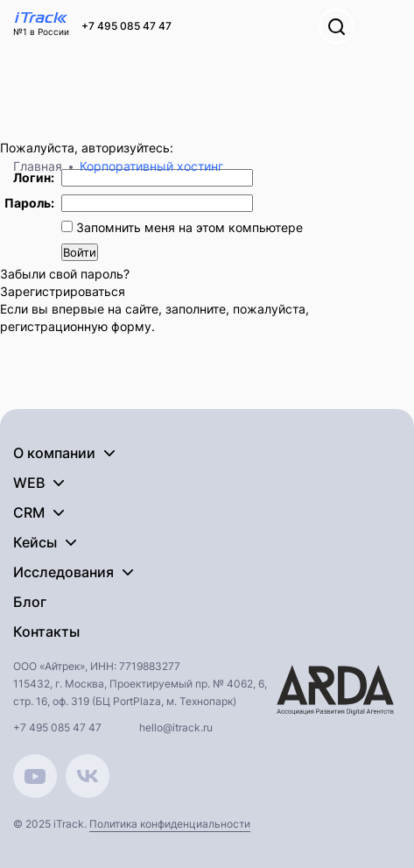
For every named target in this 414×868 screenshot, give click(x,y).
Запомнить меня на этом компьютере (188, 227)
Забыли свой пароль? (65, 274)
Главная (38, 166)
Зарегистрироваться (63, 291)
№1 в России (41, 32)
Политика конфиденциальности (170, 824)
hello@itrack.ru (176, 727)
